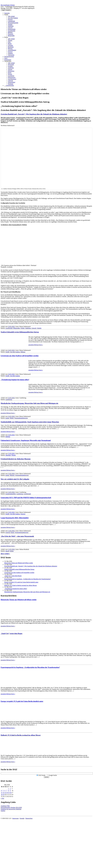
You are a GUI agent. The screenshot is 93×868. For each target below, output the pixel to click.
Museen (10, 48)
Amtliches (11, 68)
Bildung (10, 32)
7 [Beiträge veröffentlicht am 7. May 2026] (7, 791)
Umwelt (10, 28)
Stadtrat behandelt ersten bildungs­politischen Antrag (20, 332)
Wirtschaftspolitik (13, 23)
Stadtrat (3, 811)
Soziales (10, 66)
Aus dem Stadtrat (13, 18)
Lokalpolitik (11, 21)
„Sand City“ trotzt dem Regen (13, 576)
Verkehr (10, 24)
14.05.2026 (11, 492)
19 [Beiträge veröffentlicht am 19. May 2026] (3, 795)
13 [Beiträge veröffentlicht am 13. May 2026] (5, 793)
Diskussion (11, 71)
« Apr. (2, 798)
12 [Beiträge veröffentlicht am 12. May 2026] (3, 793)
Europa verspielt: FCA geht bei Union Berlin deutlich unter (21, 582)
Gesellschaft (9, 328)
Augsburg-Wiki (5, 806)
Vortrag (10, 69)
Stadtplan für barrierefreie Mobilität (11, 809)
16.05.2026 (11, 398)
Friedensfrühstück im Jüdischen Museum (16, 459)
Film (9, 42)
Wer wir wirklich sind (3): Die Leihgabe (15, 479)
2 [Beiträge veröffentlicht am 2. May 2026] (10, 789)
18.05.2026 (11, 350)
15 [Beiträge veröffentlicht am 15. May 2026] (9, 793)
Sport (6, 58)
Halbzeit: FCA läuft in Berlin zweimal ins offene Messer (21, 585)
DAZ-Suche (42, 775)
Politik (6, 15)
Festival (10, 52)
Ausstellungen (12, 50)
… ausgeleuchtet (9, 85)
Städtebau (11, 26)
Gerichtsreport (12, 79)
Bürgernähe (11, 36)
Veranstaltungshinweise (21, 418)
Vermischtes (8, 61)
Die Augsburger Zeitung (8, 5)
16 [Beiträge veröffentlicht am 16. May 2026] (11, 793)
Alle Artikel (11, 16)
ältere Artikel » (5, 554)
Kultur (6, 37)
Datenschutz (29, 818)
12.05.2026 (11, 549)
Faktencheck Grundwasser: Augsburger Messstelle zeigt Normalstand (26, 440)
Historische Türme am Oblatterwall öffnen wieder (19, 563)
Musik (10, 44)
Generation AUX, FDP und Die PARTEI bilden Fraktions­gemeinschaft (26, 498)
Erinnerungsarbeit (11, 494)
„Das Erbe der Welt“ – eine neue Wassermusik (17, 536)
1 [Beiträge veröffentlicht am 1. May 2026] (9, 789)
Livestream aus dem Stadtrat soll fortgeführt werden (20, 356)
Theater (10, 40)
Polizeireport (12, 77)
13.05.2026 (11, 512)
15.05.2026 (11, 454)
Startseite (7, 13)
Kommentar (8, 60)
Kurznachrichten (9, 57)
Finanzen (11, 34)
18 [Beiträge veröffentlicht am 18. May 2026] (2, 795)
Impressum (15, 818)
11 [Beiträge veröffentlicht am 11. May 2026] (2, 793)
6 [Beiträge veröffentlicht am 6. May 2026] (5, 791)
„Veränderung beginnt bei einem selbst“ (15, 380)
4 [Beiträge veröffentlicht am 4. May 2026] (1, 791)
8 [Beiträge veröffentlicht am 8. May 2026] (9, 791)
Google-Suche (53, 775)
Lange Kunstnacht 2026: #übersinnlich (15, 518)
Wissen (10, 74)
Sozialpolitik (12, 31)
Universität (11, 55)
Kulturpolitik (12, 29)
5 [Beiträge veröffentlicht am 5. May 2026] (3, 791)
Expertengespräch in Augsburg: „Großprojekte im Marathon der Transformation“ (28, 579)
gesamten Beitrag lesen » (36, 345)
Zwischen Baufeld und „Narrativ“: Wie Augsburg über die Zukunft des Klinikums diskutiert (34, 114)
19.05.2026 (11, 327)
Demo (10, 73)
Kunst (12, 532)
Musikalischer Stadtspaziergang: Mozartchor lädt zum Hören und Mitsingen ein (29, 403)
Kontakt (22, 818)
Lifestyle (10, 81)
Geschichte (11, 76)
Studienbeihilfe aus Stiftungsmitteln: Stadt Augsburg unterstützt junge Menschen (30, 422)
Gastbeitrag (9, 399)
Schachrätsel (12, 82)
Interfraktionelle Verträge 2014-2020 (11, 807)
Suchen (46, 777)
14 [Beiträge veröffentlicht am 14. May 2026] (7, 793)
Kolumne (11, 84)
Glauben (10, 53)
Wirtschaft (11, 65)
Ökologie (8, 455)
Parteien (10, 20)
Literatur (10, 45)
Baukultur (11, 47)
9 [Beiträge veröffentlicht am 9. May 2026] (10, 791)
